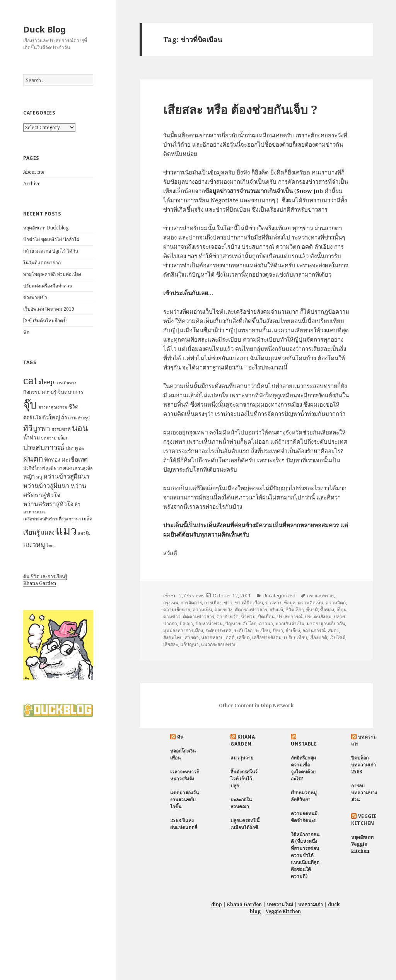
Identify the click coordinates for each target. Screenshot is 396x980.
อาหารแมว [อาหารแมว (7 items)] (34, 512)
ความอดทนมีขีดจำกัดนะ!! (304, 817)
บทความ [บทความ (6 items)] (49, 438)
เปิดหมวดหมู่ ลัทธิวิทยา (304, 796)
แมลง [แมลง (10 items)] (48, 532)
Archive (32, 184)
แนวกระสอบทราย (219, 644)
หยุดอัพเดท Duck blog (46, 228)
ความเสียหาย (177, 610)
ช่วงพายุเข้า (35, 297)
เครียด (243, 637)
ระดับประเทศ (218, 630)
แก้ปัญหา (189, 644)
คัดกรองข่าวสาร (251, 610)
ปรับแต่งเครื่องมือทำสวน (48, 286)
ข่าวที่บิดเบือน (249, 603)
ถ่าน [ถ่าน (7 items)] (72, 418)
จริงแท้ (276, 610)
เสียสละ (171, 644)
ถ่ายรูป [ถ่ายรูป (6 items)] (84, 418)
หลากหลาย (212, 637)
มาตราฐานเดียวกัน (326, 623)
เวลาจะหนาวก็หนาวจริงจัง (185, 775)
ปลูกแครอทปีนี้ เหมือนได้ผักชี (245, 824)
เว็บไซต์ (337, 637)
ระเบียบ (262, 630)
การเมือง (213, 603)
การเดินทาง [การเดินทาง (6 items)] (66, 383)
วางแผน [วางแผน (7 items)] (66, 468)
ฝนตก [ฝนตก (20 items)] (33, 458)
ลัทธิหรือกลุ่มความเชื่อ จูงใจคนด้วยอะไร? (303, 768)
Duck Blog (44, 29)
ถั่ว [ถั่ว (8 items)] (64, 417)
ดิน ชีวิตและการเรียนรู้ (45, 576)
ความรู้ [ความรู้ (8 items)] (49, 392)
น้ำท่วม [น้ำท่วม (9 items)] (32, 437)
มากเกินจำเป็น (290, 623)
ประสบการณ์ (290, 617)
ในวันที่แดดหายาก (42, 263)
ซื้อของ (327, 610)
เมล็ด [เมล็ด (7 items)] (87, 519)
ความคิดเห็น (311, 603)
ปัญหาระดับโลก (241, 623)
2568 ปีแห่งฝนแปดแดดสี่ (184, 824)
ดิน (180, 737)
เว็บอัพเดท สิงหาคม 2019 (49, 309)
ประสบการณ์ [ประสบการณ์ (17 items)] (44, 447)
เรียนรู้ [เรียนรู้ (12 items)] (32, 532)
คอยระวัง (223, 610)
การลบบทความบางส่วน (364, 793)
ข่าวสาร (273, 603)
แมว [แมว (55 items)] (66, 530)
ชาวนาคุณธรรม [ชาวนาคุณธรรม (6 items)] (53, 407)
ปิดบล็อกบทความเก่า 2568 (364, 765)
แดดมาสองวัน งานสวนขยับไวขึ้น (184, 800)
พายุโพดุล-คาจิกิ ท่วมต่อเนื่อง (52, 274)
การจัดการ (191, 603)
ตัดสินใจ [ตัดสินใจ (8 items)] (32, 417)
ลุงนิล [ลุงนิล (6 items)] (51, 468)
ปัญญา (186, 623)
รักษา (278, 630)
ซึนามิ (312, 610)
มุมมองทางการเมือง (183, 630)
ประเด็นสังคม (318, 617)
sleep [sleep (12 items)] (46, 382)
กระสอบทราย (320, 596)
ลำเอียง (293, 630)
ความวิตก (336, 603)
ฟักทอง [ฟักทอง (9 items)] (52, 459)
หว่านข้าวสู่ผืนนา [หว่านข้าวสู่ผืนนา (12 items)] (66, 476)
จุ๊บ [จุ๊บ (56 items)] (30, 404)
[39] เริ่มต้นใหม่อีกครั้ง (45, 321)
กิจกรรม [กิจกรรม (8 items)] (32, 392)
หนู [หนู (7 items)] (39, 477)
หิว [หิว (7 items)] (78, 504)
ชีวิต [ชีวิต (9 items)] (73, 406)
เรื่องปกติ (318, 637)
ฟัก (26, 332)
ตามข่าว (172, 617)
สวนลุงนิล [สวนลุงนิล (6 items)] (84, 468)
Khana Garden (40, 583)
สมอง (333, 630)
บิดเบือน (266, 617)
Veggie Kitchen (364, 820)
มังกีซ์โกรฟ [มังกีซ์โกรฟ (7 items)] (34, 468)
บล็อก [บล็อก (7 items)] (63, 438)
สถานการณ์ (314, 630)
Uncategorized (279, 596)
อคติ (230, 637)
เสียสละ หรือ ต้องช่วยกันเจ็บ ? (240, 109)
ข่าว (228, 603)
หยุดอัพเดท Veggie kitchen (362, 844)
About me (34, 172)
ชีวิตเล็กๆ (294, 610)
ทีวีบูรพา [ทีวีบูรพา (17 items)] (37, 428)
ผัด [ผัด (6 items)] (81, 448)
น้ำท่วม (248, 617)
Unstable (304, 744)
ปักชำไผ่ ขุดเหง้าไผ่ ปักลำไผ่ (51, 239)
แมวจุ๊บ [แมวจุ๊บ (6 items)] (84, 533)
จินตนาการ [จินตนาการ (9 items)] (70, 392)
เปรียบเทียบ (295, 637)
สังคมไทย (173, 637)
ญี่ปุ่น (341, 610)
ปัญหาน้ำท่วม (209, 623)
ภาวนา (266, 623)
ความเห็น (202, 610)
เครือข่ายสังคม (267, 637)
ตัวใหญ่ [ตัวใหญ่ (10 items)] (51, 417)
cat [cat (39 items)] (30, 380)
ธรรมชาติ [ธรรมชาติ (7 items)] (61, 429)
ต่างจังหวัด (228, 617)
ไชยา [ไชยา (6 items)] (51, 546)
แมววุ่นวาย (242, 758)
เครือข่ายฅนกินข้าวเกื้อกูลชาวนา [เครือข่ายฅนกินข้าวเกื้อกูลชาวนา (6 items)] (52, 519)
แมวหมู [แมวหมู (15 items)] (34, 544)
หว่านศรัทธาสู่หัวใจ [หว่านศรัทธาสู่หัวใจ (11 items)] (48, 504)
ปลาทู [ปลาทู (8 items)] (72, 448)
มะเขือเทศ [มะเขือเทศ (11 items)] (75, 459)
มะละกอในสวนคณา (241, 803)
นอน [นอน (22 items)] (80, 428)
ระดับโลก (243, 630)
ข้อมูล (290, 603)
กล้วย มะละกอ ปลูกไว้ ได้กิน (51, 251)
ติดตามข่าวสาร (199, 617)
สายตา (192, 637)
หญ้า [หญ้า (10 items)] (29, 476)
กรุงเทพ (171, 603)
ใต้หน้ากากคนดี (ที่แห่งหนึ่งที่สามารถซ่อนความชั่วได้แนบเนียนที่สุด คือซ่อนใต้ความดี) (305, 855)
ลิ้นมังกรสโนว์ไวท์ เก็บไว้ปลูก (244, 779)
